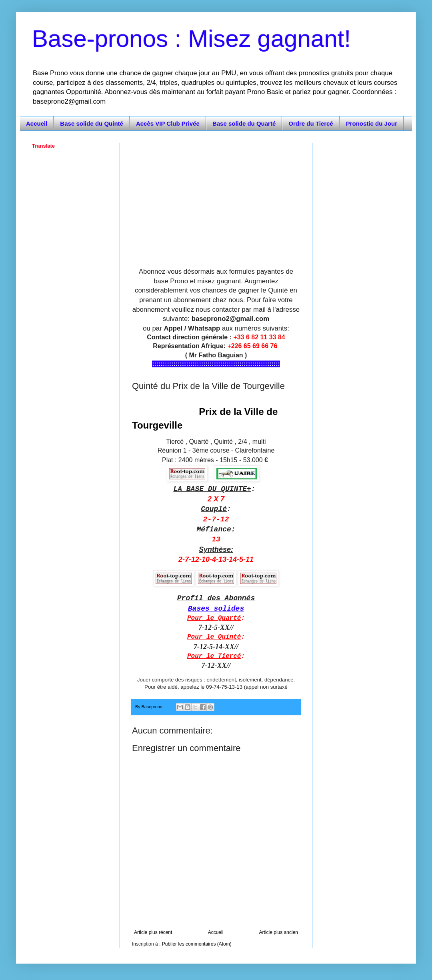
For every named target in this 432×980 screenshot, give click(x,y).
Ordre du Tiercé (311, 123)
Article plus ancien (279, 932)
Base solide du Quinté (92, 123)
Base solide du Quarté (244, 123)
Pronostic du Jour (372, 123)
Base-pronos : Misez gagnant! (191, 39)
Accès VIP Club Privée (168, 123)
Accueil (37, 123)
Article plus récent (153, 932)
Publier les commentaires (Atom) (197, 944)
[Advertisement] (216, 199)
